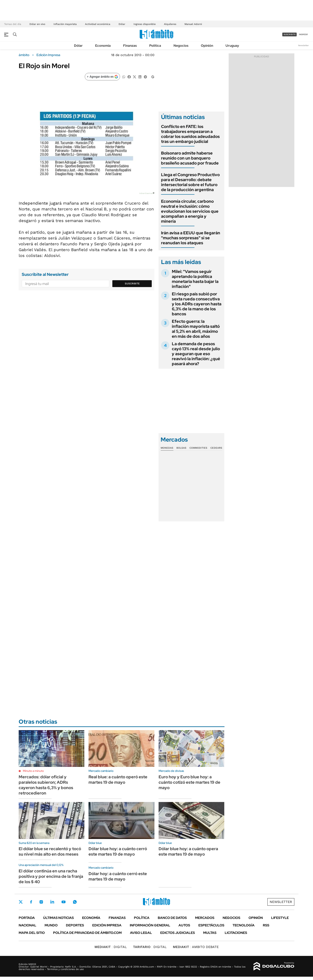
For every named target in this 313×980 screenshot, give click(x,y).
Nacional (27, 925)
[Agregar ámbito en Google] (102, 77)
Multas (210, 933)
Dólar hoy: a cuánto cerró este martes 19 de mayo (118, 876)
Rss (266, 925)
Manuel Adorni (193, 24)
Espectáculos (211, 925)
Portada (27, 918)
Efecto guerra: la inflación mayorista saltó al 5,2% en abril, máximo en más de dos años (196, 329)
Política (155, 46)
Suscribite (132, 284)
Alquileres (170, 24)
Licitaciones (236, 933)
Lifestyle (280, 918)
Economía (103, 46)
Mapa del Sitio (32, 933)
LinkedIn (52, 902)
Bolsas (181, 448)
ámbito (24, 55)
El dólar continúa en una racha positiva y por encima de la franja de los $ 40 (51, 876)
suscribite (290, 34)
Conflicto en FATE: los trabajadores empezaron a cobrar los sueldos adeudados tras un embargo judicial (190, 134)
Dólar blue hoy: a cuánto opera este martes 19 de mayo (188, 851)
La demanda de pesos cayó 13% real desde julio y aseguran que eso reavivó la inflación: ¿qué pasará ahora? (196, 354)
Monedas (167, 448)
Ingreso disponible (145, 24)
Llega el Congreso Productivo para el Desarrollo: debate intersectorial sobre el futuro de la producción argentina (190, 182)
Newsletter (303, 45)
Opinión (207, 46)
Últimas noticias (58, 918)
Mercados (205, 918)
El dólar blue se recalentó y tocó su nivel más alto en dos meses (50, 851)
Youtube (63, 902)
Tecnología (244, 925)
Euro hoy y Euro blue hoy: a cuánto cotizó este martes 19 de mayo (189, 782)
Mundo (51, 925)
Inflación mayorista (65, 24)
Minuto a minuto (33, 771)
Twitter (21, 902)
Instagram (41, 902)
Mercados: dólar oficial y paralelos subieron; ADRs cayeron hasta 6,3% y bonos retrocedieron (46, 785)
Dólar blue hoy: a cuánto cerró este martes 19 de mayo (118, 851)
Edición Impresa (107, 925)
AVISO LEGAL (141, 933)
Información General (150, 925)
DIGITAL (111, 947)
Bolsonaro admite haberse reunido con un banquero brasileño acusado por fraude (190, 158)
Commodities (198, 448)
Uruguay (232, 46)
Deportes (75, 925)
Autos (184, 925)
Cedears (216, 448)
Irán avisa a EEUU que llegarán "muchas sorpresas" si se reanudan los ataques (191, 238)
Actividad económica (98, 24)
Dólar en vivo (37, 24)
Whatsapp (75, 902)
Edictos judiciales (178, 933)
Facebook (31, 902)
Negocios (181, 46)
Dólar (122, 24)
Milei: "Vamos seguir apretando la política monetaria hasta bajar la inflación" (195, 279)
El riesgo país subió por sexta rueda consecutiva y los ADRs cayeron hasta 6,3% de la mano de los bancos (197, 304)
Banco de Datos (172, 918)
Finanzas (130, 46)
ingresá (303, 34)
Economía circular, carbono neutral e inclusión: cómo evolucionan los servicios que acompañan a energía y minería (190, 211)
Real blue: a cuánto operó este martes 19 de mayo (118, 780)
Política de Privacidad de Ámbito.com (87, 933)
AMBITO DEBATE (196, 947)
